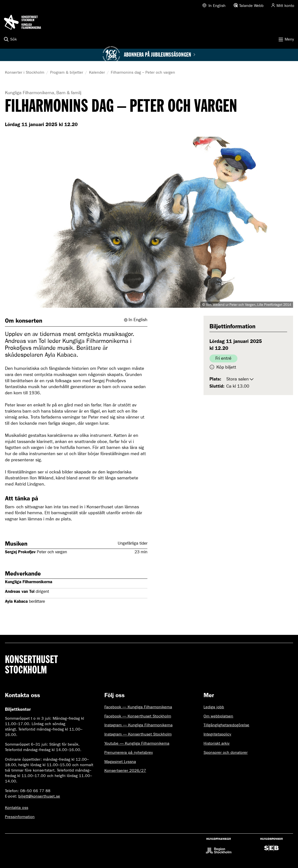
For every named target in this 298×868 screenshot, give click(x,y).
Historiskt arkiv (217, 743)
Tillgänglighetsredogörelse (226, 725)
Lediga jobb (214, 707)
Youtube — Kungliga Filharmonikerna (137, 743)
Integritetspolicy (217, 734)
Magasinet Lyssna (120, 762)
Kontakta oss (17, 808)
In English (217, 6)
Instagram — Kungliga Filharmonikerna (138, 725)
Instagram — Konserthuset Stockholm (138, 734)
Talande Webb (251, 6)
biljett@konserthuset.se (39, 796)
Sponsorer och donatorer (226, 752)
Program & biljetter (67, 72)
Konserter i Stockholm (25, 72)
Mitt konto (285, 6)
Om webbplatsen (218, 716)
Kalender (97, 72)
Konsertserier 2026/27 (125, 770)
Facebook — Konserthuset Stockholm (138, 716)
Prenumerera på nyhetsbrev (129, 752)
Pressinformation (20, 817)
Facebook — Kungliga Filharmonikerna (138, 707)
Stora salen (238, 379)
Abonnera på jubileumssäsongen (160, 55)
